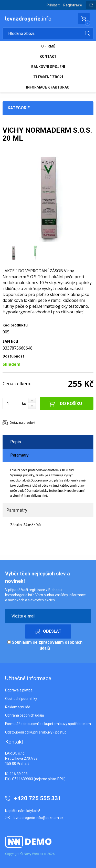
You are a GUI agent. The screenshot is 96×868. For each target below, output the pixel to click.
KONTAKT (48, 56)
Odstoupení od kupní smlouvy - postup (36, 732)
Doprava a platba (19, 690)
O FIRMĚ (48, 46)
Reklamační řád (18, 707)
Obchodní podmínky (21, 699)
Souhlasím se (45, 645)
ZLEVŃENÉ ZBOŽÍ (48, 77)
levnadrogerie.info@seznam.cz (38, 818)
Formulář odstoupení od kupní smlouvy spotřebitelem (48, 724)
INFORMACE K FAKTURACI (48, 87)
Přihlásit (53, 5)
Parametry (19, 455)
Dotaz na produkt (23, 423)
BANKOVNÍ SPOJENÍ (48, 67)
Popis (16, 442)
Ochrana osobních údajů (25, 715)
